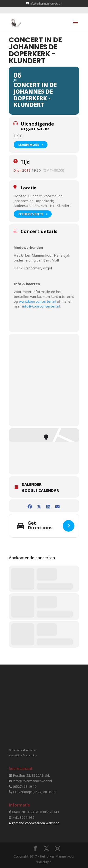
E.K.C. (18, 136)
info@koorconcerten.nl (41, 306)
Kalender (32, 485)
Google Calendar (40, 491)
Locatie (28, 188)
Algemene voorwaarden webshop (34, 823)
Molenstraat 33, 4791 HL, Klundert (42, 206)
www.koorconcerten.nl (38, 301)
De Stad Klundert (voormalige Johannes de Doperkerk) (38, 198)
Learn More (31, 145)
